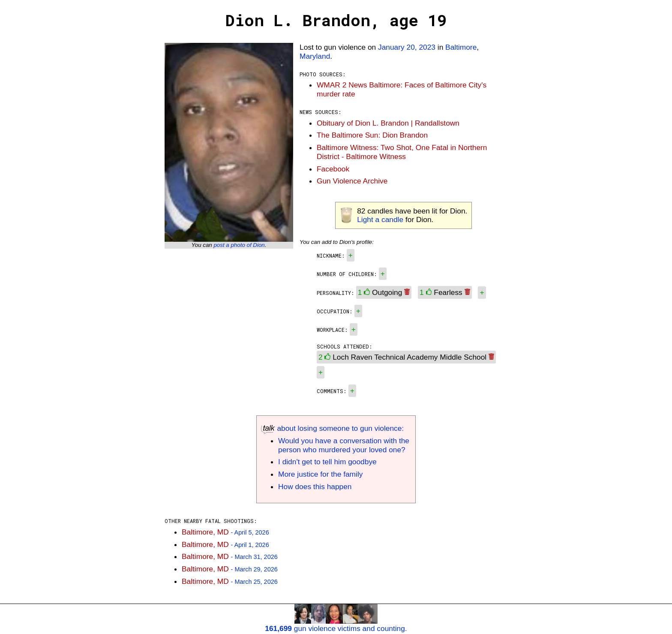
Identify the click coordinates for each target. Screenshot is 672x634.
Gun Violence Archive (352, 181)
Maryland (315, 56)
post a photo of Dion (239, 245)
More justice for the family (320, 474)
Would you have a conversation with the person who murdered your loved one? (344, 445)
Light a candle (380, 219)
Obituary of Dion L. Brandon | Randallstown (388, 123)
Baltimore (461, 47)
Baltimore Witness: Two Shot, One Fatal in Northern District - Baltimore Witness (402, 152)
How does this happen (315, 487)
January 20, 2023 (407, 47)
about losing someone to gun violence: (332, 428)
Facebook (333, 169)
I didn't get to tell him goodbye (327, 462)
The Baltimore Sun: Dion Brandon (372, 135)
